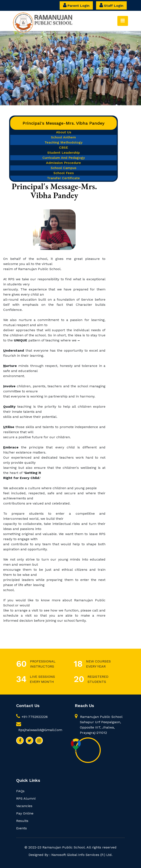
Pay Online (25, 813)
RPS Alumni (26, 798)
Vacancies (24, 806)
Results (22, 821)
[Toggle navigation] (123, 21)
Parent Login (76, 5)
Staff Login (111, 5)
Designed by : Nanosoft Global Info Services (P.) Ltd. (70, 855)
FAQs (20, 791)
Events (22, 828)
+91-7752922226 (32, 717)
